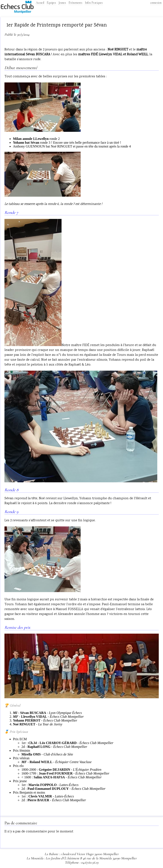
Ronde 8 (11, 490)
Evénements (75, 3)
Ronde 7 (11, 213)
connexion (156, 3)
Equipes (51, 3)
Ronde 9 (11, 512)
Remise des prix (17, 627)
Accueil (40, 3)
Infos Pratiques (94, 3)
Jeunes (62, 3)
